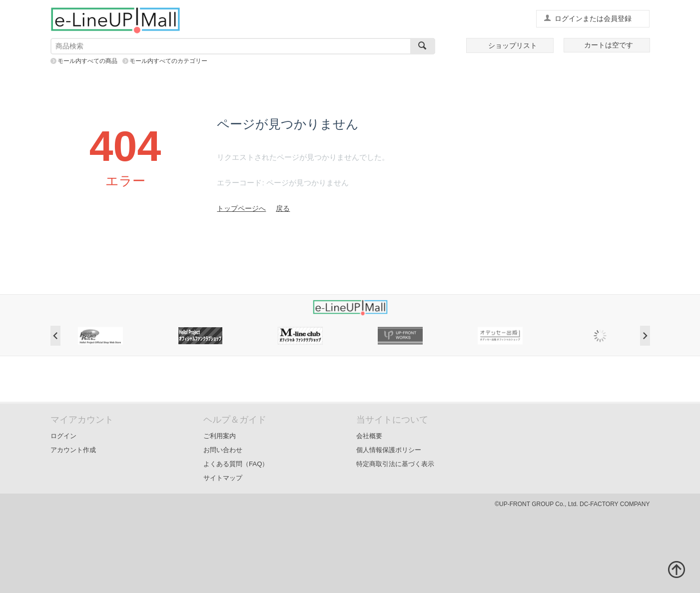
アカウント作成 (73, 450)
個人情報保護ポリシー (389, 450)
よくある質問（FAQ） (236, 464)
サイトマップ (223, 478)
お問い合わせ (223, 450)
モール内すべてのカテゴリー (168, 61)
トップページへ (241, 208)
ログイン (63, 436)
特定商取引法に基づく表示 (395, 464)
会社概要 (369, 436)
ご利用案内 (220, 436)
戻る (283, 208)
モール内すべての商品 (87, 61)
